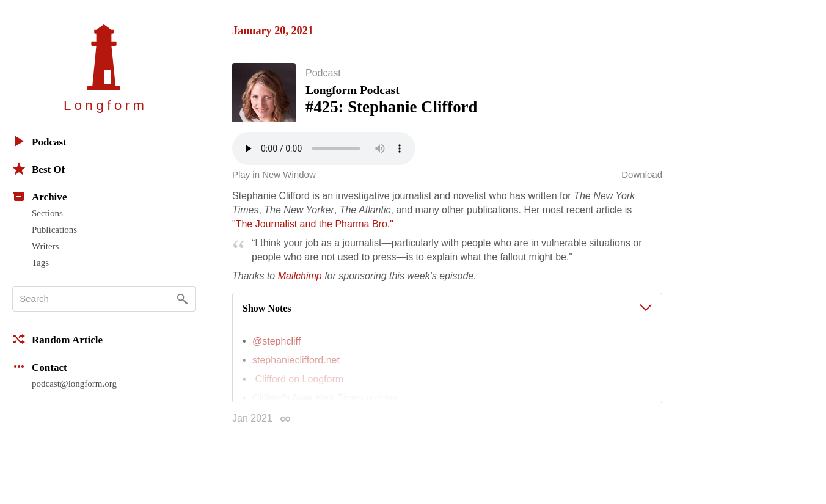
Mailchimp (300, 280)
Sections (47, 213)
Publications (54, 230)
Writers (45, 246)
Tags (40, 263)
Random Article (57, 339)
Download (642, 179)
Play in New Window (274, 179)
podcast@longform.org (74, 384)
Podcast (39, 141)
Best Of (38, 169)
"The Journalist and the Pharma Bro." (313, 228)
